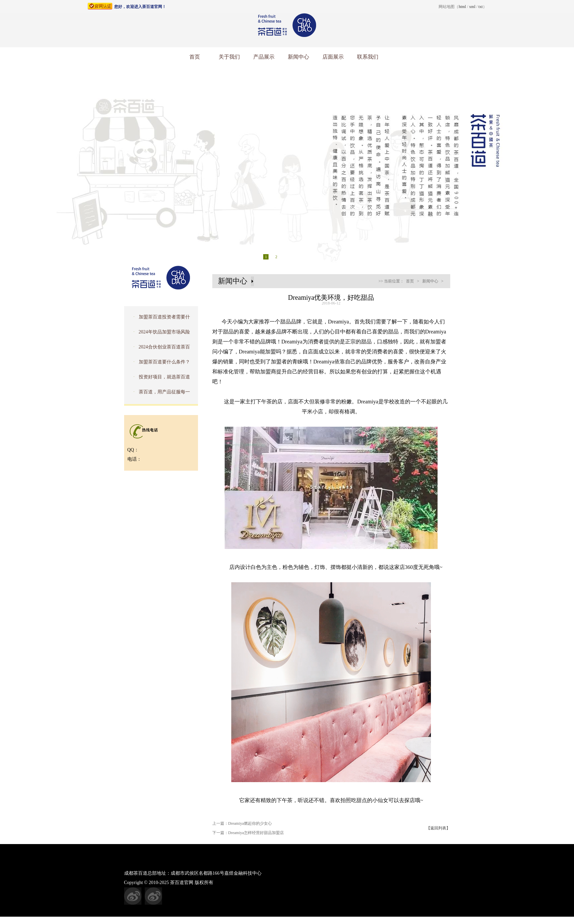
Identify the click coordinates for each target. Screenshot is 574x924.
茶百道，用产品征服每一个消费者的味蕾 (159, 394)
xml (472, 7)
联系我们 (368, 57)
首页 (195, 57)
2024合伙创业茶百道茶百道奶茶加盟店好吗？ (159, 349)
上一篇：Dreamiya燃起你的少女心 (242, 823)
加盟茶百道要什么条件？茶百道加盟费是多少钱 (159, 364)
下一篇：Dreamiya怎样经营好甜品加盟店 (248, 833)
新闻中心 (298, 57)
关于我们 (229, 57)
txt (481, 7)
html (462, 7)
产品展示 (264, 57)
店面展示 (333, 57)
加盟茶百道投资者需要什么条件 (159, 319)
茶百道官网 (182, 883)
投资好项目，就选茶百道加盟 (159, 379)
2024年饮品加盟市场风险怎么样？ (159, 334)
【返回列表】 (438, 828)
